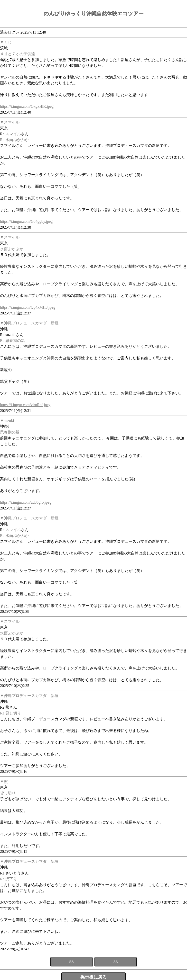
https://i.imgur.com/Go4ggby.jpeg (26, 221)
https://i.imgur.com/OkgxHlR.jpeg (27, 106)
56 (116, 962)
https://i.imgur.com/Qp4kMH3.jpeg (28, 307)
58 (72, 962)
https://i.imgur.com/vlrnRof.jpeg (25, 405)
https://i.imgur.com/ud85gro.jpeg (26, 502)
